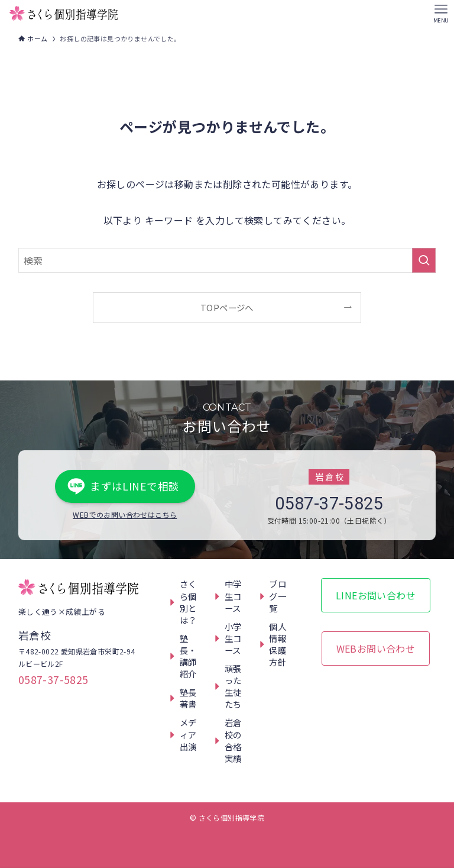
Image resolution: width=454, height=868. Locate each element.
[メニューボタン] (441, 13)
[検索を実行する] (424, 260)
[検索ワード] (227, 260)
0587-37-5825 (329, 504)
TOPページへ (227, 307)
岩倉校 (35, 635)
